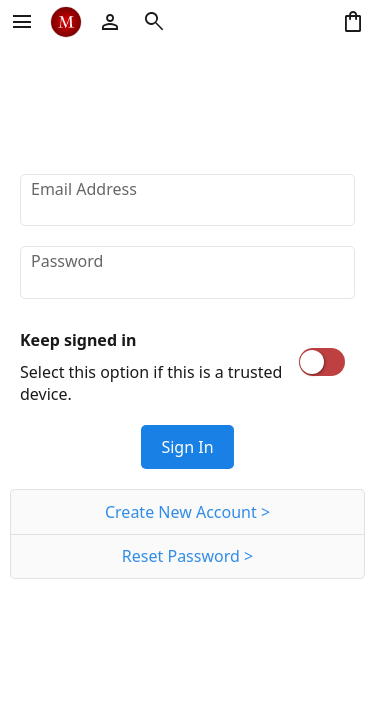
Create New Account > (187, 512)
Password (67, 261)
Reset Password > (187, 556)
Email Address (84, 189)
